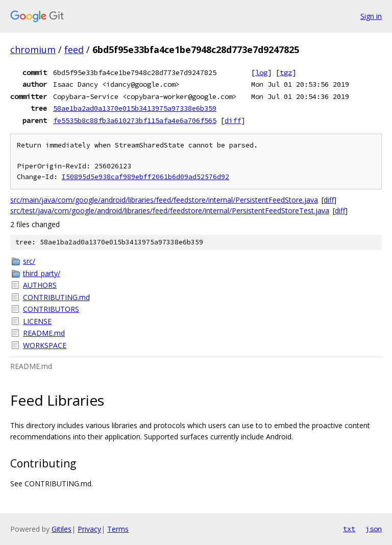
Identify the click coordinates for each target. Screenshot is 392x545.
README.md (44, 333)
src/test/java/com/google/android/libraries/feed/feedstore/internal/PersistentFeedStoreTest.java (170, 210)
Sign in (371, 16)
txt (349, 529)
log (261, 72)
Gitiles (62, 529)
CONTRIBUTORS (51, 309)
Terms (118, 529)
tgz (286, 72)
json (374, 529)
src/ (29, 261)
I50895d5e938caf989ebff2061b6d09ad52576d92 (145, 177)
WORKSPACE (45, 345)
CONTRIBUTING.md (56, 297)
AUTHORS (40, 285)
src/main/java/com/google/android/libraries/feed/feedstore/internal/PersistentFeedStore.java (164, 200)
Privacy (89, 529)
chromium (33, 49)
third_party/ (42, 273)
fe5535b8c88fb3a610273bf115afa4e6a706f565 (135, 120)
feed (74, 49)
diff (233, 120)
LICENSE (37, 321)
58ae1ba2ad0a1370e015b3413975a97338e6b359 (135, 108)
